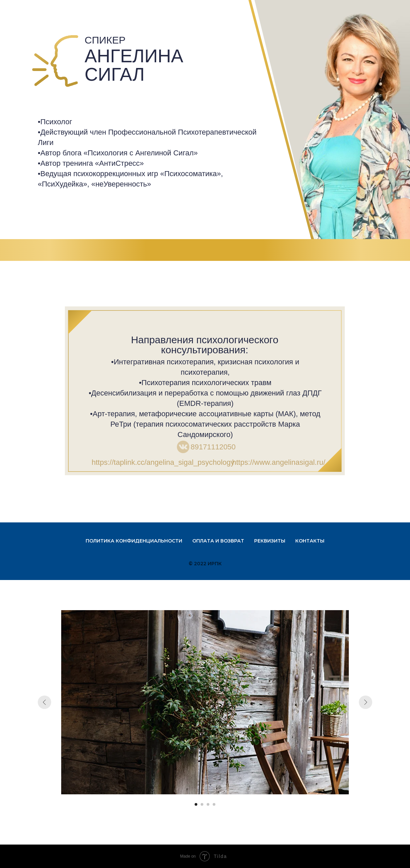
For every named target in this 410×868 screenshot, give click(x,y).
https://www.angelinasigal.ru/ (279, 462)
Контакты (310, 541)
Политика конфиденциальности (134, 541)
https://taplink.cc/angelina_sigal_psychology (163, 462)
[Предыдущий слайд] (44, 702)
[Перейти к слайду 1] (196, 804)
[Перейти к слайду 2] (202, 804)
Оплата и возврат (218, 541)
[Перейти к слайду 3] (208, 804)
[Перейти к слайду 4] (214, 804)
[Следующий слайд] (366, 702)
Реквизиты (270, 541)
